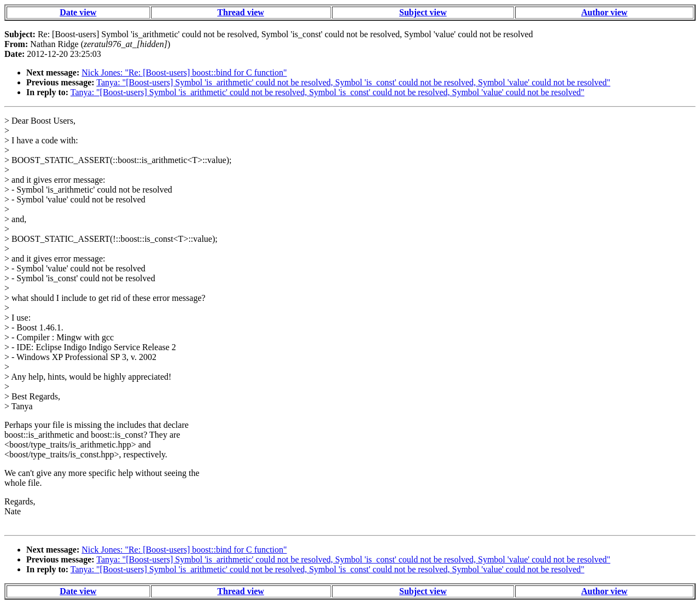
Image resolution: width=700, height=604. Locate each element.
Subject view (423, 12)
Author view (605, 12)
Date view (78, 12)
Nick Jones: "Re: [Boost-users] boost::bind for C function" (184, 72)
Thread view (240, 12)
